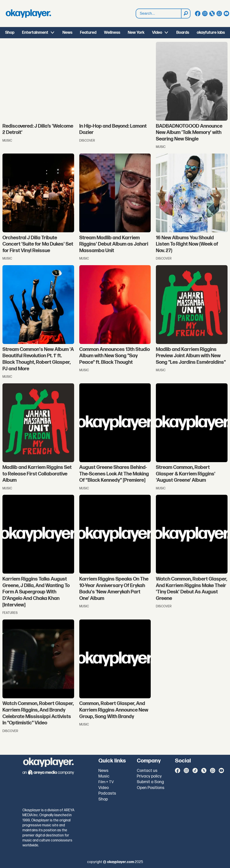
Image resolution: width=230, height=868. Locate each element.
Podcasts (107, 793)
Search (136, 9)
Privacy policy (149, 776)
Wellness (112, 33)
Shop (10, 33)
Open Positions (151, 788)
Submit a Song (150, 782)
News (67, 33)
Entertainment (35, 33)
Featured (88, 33)
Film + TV (106, 782)
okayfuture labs (211, 33)
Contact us (147, 771)
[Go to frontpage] (28, 14)
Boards (183, 33)
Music (104, 776)
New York (136, 33)
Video (157, 33)
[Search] (186, 14)
